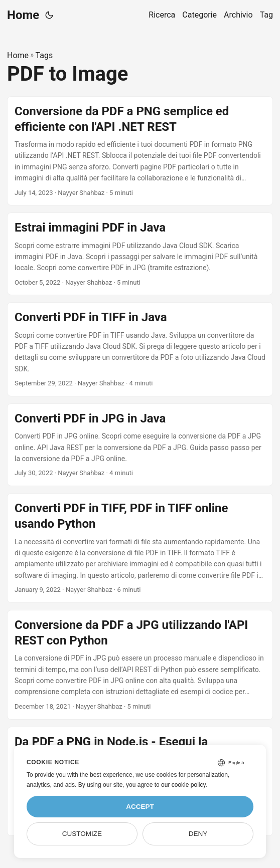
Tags (44, 55)
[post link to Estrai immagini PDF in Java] (140, 254)
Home (23, 15)
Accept (140, 807)
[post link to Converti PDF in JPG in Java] (140, 445)
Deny (198, 834)
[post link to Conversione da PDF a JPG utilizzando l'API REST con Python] (140, 665)
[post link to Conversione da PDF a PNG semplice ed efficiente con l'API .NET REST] (140, 151)
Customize (82, 834)
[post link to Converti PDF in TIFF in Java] (140, 349)
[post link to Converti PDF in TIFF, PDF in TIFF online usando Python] (140, 548)
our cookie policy (183, 785)
